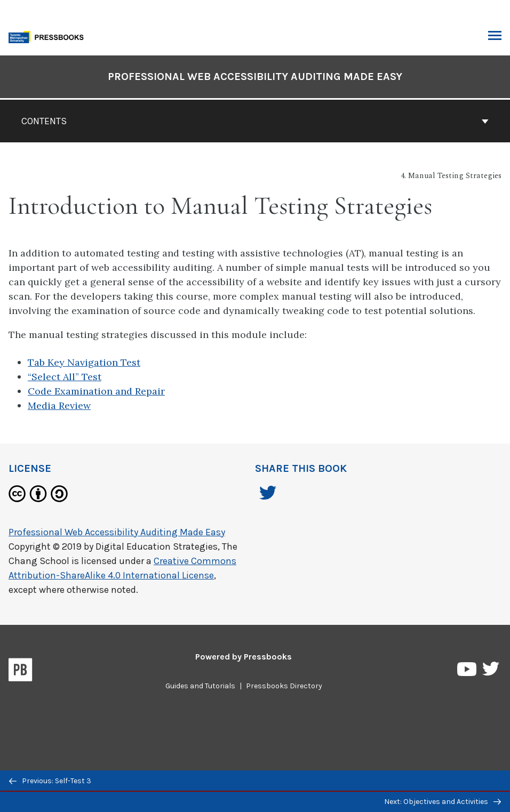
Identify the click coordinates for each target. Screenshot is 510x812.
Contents (255, 121)
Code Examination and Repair (96, 391)
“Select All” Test (65, 377)
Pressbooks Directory (284, 686)
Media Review (59, 405)
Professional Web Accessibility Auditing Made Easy (117, 532)
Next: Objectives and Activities (443, 802)
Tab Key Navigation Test (84, 362)
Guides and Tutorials (200, 686)
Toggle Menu (495, 37)
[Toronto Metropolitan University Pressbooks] (49, 36)
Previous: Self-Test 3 (50, 781)
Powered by (244, 657)
